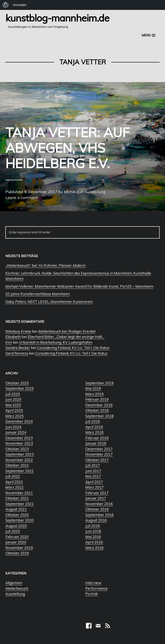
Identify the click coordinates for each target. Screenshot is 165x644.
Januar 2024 (16, 432)
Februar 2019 (97, 399)
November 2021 (19, 493)
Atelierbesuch (17, 588)
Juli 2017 (93, 465)
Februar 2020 (17, 537)
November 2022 (19, 460)
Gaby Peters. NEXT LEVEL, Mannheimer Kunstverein (49, 302)
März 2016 (94, 548)
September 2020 (20, 520)
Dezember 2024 (19, 421)
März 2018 (94, 432)
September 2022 (20, 471)
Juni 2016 (93, 531)
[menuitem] (6, 5)
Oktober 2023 (17, 449)
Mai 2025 (13, 405)
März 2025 (15, 416)
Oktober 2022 (17, 465)
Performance (96, 588)
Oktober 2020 (17, 515)
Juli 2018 (93, 421)
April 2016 (94, 542)
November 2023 (19, 443)
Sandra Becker (18, 348)
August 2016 (96, 520)
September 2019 (99, 383)
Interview (93, 583)
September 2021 (20, 504)
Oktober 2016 (97, 509)
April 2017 (94, 482)
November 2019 (19, 548)
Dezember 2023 (19, 438)
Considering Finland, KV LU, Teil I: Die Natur (73, 348)
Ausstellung (15, 594)
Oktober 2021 (17, 498)
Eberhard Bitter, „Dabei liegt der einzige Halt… (66, 337)
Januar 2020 (16, 542)
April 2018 (94, 427)
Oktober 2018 (97, 410)
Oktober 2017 (97, 460)
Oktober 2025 (17, 383)
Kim (9, 342)
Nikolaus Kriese (18, 331)
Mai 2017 (93, 476)
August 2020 (16, 526)
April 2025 (14, 410)
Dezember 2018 (99, 405)
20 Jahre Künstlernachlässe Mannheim (38, 294)
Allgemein (14, 583)
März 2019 (94, 394)
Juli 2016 (93, 526)
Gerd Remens (17, 353)
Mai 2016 (93, 537)
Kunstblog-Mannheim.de (57, 18)
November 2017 (99, 454)
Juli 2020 (13, 531)
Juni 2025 (13, 399)
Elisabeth (13, 337)
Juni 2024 (13, 427)
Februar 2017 (97, 493)
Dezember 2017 (99, 449)
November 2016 (99, 504)
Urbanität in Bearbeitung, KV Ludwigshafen (56, 342)
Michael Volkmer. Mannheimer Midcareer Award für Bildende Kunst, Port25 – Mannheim (79, 286)
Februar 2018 (97, 438)
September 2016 (99, 515)
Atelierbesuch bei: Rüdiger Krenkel (67, 331)
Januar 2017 (96, 498)
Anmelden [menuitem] (20, 5)
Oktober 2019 (17, 553)
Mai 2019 (93, 388)
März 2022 (15, 487)
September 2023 (20, 454)
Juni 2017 (93, 471)
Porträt (92, 594)
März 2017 (94, 487)
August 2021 (16, 509)
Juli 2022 (13, 476)
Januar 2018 (96, 443)
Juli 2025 (13, 394)
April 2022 (14, 482)
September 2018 (99, 416)
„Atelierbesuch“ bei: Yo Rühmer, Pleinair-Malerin (46, 265)
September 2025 (20, 388)
